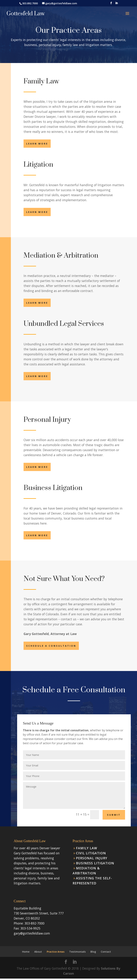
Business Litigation (95, 863)
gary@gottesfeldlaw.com (32, 933)
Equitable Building (27, 908)
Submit (114, 815)
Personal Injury (92, 858)
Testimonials (77, 952)
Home (26, 952)
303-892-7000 (34, 923)
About (38, 952)
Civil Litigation (91, 853)
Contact (106, 952)
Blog (93, 952)
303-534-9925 (30, 928)
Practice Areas (56, 952)
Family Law (87, 848)
